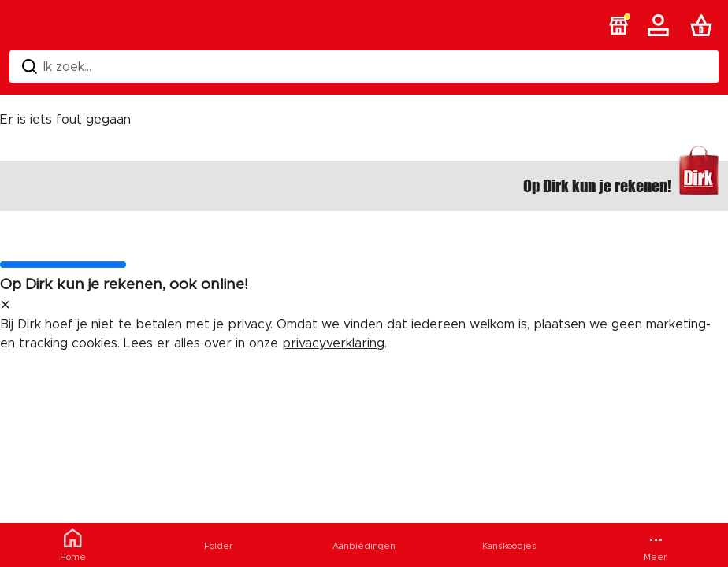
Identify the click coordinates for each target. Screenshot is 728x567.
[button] (618, 25)
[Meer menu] (655, 545)
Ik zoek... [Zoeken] (57, 67)
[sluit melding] (5, 306)
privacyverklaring (333, 343)
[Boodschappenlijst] (704, 25)
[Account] (661, 25)
